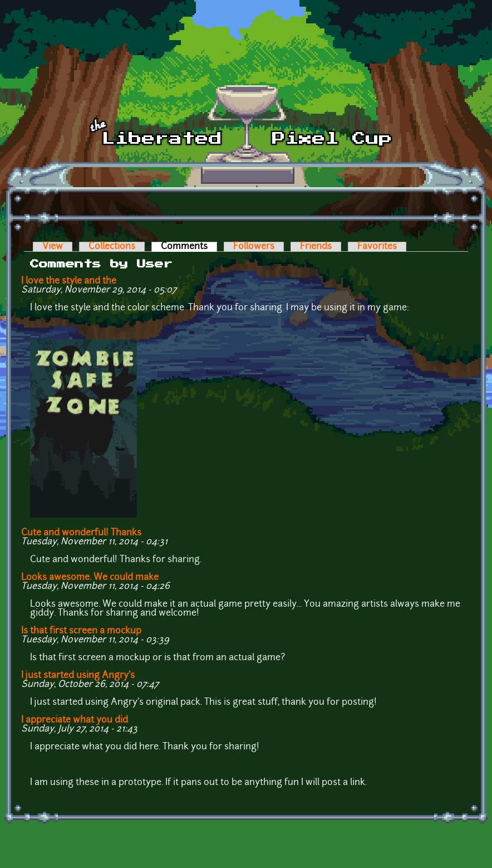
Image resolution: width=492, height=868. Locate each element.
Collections (112, 247)
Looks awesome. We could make (90, 578)
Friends (316, 247)
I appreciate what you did (75, 720)
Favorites (377, 247)
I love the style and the (69, 281)
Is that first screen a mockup (81, 631)
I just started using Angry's (78, 676)
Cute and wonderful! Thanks (81, 533)
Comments (189, 247)
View (53, 247)
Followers (254, 247)
